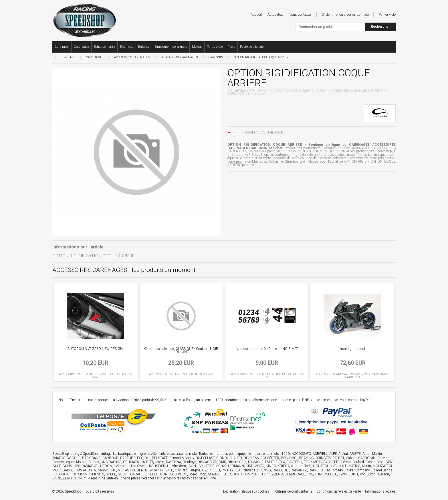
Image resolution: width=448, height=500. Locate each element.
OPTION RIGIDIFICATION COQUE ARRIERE (262, 57)
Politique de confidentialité (293, 491)
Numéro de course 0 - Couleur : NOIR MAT (267, 349)
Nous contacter (300, 14)
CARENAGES (95, 57)
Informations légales (380, 491)
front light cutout (353, 349)
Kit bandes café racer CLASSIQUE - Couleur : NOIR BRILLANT (181, 350)
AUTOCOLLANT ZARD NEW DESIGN (95, 349)
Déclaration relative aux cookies (246, 491)
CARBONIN (216, 57)
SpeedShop (68, 57)
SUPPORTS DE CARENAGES (179, 57)
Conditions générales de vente (339, 491)
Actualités (275, 14)
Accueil (256, 14)
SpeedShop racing (66, 454)
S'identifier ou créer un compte (345, 14)
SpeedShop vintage (97, 454)
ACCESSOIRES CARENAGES (132, 57)
